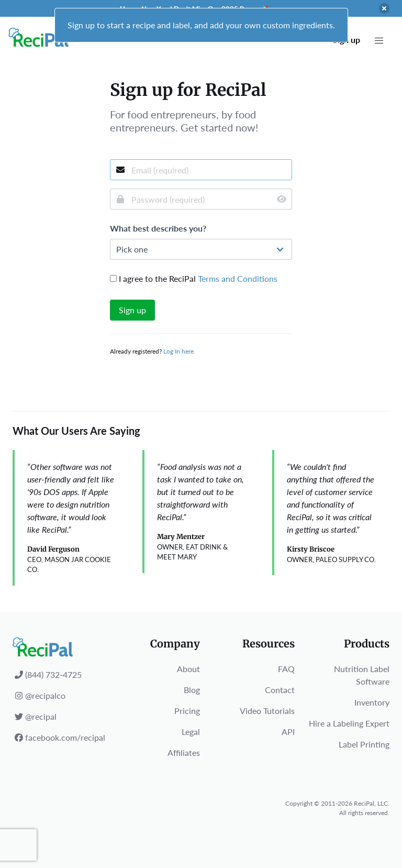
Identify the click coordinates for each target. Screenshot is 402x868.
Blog (192, 690)
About (188, 669)
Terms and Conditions (238, 278)
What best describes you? (158, 228)
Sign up (132, 310)
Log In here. (179, 351)
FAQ (286, 669)
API (288, 732)
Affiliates (184, 752)
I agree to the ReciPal (194, 278)
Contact (280, 690)
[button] (379, 41)
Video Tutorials (267, 711)
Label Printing (364, 744)
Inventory (372, 702)
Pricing (187, 711)
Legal (191, 732)
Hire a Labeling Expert (349, 723)
